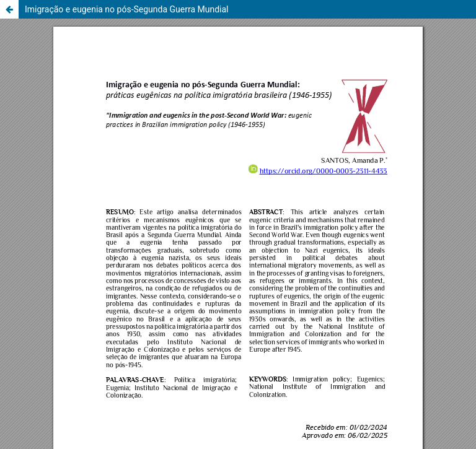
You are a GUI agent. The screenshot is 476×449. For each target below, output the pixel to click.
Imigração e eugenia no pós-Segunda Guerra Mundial (127, 9)
